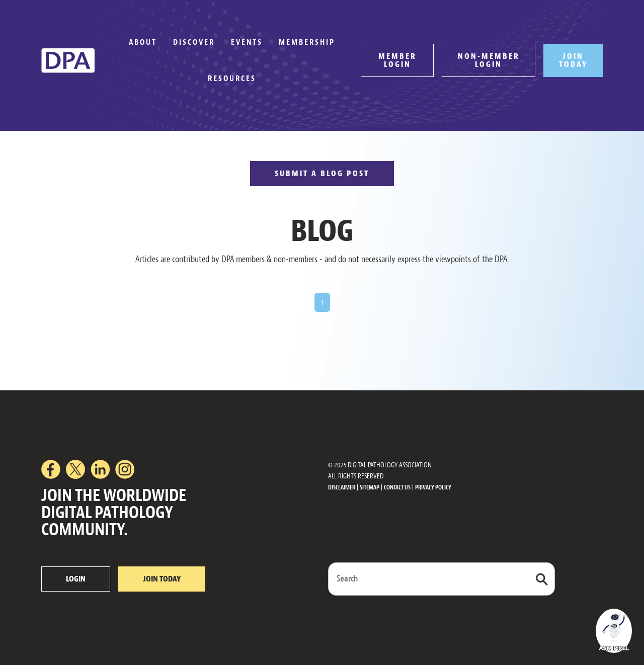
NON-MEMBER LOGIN (489, 60)
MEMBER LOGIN (397, 60)
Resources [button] (232, 78)
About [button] (143, 42)
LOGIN (76, 579)
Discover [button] (194, 42)
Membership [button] (307, 42)
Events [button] (247, 42)
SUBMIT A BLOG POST (322, 174)
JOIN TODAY (573, 60)
